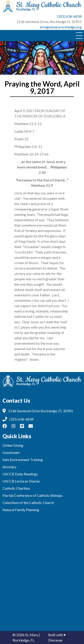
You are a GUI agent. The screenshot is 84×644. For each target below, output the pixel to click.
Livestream (11, 452)
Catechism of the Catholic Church (28, 503)
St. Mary (32, 635)
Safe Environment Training (23, 460)
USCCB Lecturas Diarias (21, 481)
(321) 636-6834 (69, 16)
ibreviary (9, 467)
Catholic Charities (16, 488)
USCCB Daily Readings (20, 474)
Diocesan (55, 640)
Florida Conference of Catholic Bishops (33, 495)
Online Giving (13, 445)
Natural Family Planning (21, 510)
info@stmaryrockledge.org (61, 27)
